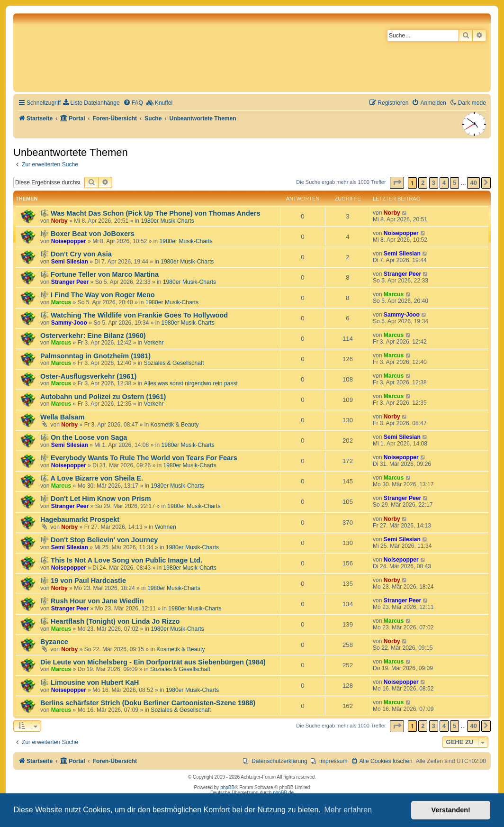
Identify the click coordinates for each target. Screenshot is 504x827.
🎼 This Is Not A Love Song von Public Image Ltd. (121, 560)
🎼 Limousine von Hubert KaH (90, 682)
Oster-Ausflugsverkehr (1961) (88, 376)
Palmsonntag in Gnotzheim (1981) (95, 356)
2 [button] (423, 183)
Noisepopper (69, 241)
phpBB (227, 787)
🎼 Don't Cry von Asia (76, 254)
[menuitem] (91, 103)
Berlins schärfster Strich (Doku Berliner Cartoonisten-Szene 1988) (148, 703)
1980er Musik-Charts (167, 221)
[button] (397, 183)
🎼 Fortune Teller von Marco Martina (99, 274)
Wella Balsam (62, 417)
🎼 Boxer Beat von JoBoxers (87, 234)
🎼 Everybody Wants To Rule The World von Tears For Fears (139, 458)
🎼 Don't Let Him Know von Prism (96, 499)
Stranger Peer (70, 282)
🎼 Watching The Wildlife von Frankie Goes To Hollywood (134, 315)
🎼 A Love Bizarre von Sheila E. (92, 478)
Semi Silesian (70, 262)
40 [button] (473, 183)
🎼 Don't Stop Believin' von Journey (99, 540)
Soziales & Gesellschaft (174, 363)
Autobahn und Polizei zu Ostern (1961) (103, 397)
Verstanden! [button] (451, 810)
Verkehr (154, 343)
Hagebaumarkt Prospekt (80, 519)
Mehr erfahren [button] (348, 810)
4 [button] (444, 183)
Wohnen (166, 527)
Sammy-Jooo (69, 323)
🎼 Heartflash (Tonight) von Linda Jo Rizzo (110, 621)
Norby (59, 221)
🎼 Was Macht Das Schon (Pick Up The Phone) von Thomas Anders (150, 213)
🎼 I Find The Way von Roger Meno (98, 295)
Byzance (54, 642)
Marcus (61, 302)
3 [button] (434, 183)
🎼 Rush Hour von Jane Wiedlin (92, 601)
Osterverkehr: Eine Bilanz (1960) (93, 336)
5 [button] (454, 183)
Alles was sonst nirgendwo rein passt (191, 383)
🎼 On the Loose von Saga (84, 437)
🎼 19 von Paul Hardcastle (83, 581)
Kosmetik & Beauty (175, 425)
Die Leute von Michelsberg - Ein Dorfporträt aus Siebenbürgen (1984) (153, 662)
